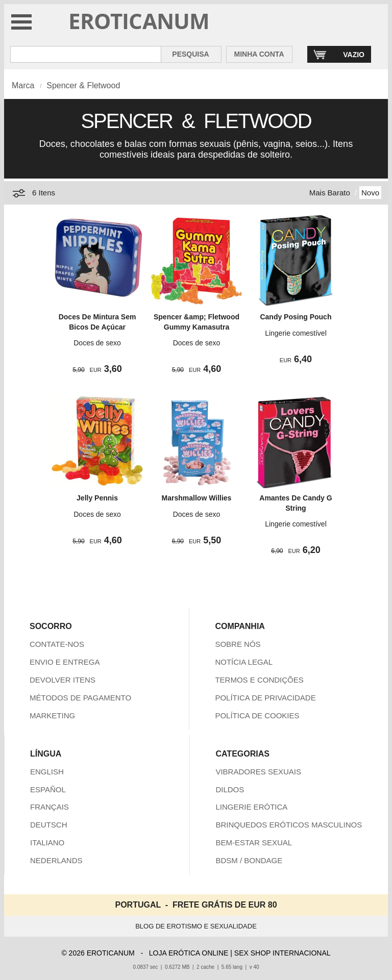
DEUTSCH (49, 825)
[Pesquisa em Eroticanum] (86, 54)
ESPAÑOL (48, 789)
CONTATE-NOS (57, 644)
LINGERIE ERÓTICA (251, 807)
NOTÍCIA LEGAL (244, 662)
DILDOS (230, 789)
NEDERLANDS (56, 860)
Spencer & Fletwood (83, 85)
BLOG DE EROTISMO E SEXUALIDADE (196, 926)
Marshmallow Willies (197, 498)
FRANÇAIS (50, 807)
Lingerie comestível (296, 333)
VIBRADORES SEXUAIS (258, 772)
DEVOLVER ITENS (63, 680)
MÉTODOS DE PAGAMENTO (80, 698)
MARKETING (52, 715)
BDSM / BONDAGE (249, 860)
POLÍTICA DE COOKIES (257, 715)
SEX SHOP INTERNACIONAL (283, 953)
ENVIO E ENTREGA (65, 662)
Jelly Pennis (97, 498)
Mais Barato (330, 193)
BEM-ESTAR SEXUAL (254, 843)
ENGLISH (47, 772)
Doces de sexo (97, 343)
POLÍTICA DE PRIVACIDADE (265, 698)
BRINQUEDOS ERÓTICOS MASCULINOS (289, 825)
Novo (370, 193)
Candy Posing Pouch (296, 317)
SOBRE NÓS (238, 644)
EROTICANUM (139, 21)
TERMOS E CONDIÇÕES (259, 680)
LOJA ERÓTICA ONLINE (189, 953)
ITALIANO (47, 843)
